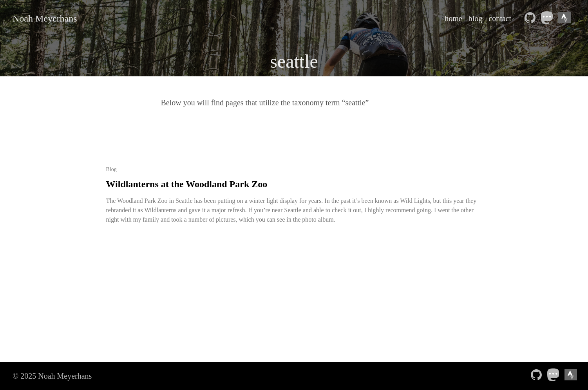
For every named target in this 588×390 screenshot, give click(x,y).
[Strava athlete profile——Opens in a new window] (566, 18)
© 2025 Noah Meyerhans (52, 376)
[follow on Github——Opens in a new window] (532, 18)
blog (476, 18)
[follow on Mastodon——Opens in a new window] (549, 18)
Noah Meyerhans (45, 18)
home (453, 18)
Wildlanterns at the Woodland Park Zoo (187, 184)
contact (500, 18)
